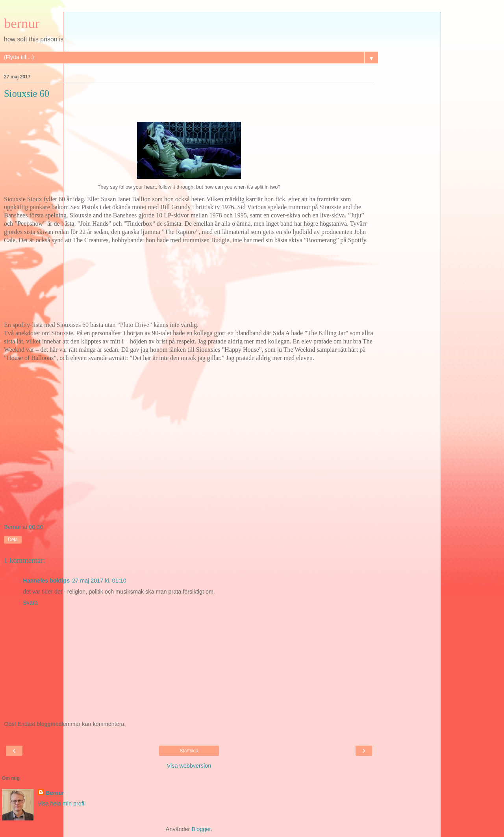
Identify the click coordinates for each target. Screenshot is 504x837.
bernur (22, 23)
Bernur (55, 793)
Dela (13, 540)
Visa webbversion (189, 766)
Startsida (189, 751)
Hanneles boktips (46, 581)
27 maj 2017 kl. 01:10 (99, 581)
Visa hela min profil (62, 804)
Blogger (201, 829)
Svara (30, 603)
